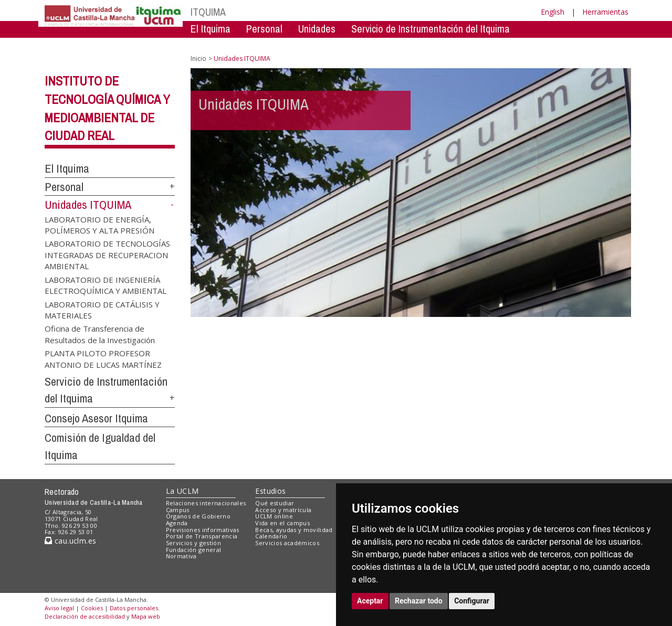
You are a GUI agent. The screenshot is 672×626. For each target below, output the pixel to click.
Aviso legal (59, 608)
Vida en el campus (282, 523)
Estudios (270, 491)
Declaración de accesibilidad (85, 616)
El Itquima (211, 29)
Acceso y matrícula (283, 510)
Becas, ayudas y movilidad (294, 530)
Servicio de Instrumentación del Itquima (430, 29)
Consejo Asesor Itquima (96, 418)
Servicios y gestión (193, 543)
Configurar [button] (472, 601)
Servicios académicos (287, 543)
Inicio (198, 59)
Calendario (271, 536)
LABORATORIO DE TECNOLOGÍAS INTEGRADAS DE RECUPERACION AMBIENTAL (107, 255)
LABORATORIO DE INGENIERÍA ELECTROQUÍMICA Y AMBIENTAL (106, 285)
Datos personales (134, 608)
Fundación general (194, 550)
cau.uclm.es (70, 541)
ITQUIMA (208, 12)
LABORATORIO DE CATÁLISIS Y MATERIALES (102, 309)
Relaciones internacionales (206, 503)
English (553, 12)
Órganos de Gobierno (198, 516)
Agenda (177, 523)
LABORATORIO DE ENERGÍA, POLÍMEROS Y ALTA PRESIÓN (99, 224)
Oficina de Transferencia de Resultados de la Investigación (100, 334)
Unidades (317, 29)
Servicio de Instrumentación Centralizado (274, 44)
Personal (264, 29)
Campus (178, 510)
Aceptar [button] (370, 601)
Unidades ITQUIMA (88, 205)
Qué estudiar (275, 503)
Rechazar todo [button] (419, 601)
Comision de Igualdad (497, 44)
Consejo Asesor (405, 44)
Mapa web (146, 616)
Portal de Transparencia (202, 536)
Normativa (181, 556)
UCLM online (274, 516)
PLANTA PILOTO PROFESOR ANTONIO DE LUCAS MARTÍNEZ (103, 359)
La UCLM (182, 491)
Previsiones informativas (203, 530)
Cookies (92, 608)
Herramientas (605, 12)
